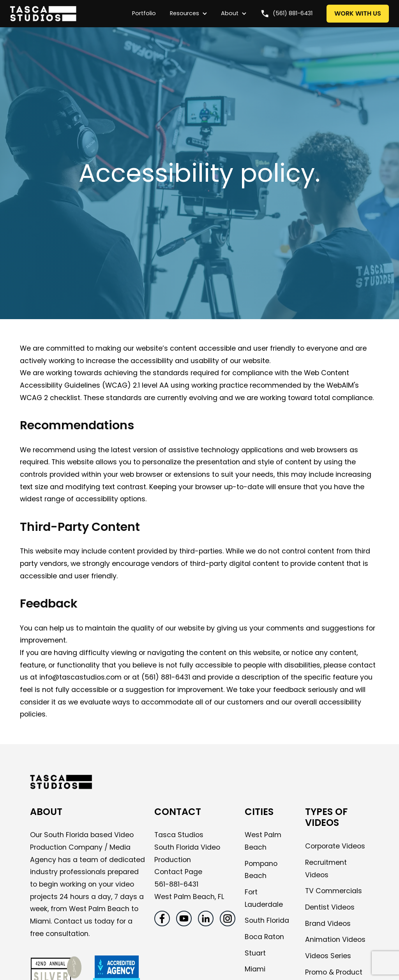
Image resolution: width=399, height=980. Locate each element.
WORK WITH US (358, 13)
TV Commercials (334, 891)
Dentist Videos (330, 907)
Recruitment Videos (326, 869)
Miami (255, 969)
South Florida (267, 920)
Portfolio (144, 13)
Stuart (255, 953)
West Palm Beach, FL (189, 897)
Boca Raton (264, 937)
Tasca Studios (179, 835)
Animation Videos (335, 940)
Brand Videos (328, 924)
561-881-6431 (176, 884)
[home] (67, 14)
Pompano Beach (261, 870)
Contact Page (178, 872)
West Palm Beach (263, 841)
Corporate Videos (335, 846)
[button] (184, 14)
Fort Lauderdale (264, 898)
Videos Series (328, 956)
